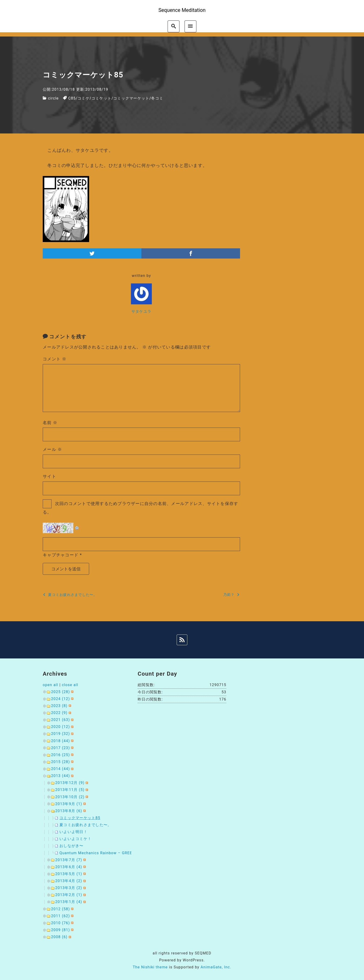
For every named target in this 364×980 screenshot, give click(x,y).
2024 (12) (60, 699)
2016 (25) (60, 755)
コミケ (84, 98)
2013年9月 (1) (69, 804)
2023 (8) (59, 706)
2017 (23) (60, 748)
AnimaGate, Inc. (216, 967)
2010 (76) (60, 923)
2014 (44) (60, 769)
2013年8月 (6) (69, 811)
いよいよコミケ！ (75, 839)
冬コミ (157, 98)
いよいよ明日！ (73, 832)
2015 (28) (60, 762)
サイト (49, 476)
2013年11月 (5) (70, 790)
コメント (55, 359)
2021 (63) (60, 720)
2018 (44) (60, 741)
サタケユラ (141, 311)
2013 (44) (60, 776)
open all (50, 685)
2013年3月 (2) (69, 888)
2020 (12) (60, 727)
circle (53, 98)
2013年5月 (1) (69, 874)
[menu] (190, 26)
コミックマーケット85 (80, 818)
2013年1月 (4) (69, 902)
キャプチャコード (61, 555)
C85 (72, 98)
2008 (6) (59, 937)
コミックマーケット (131, 98)
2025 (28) (60, 692)
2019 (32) (60, 734)
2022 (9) (59, 713)
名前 (50, 423)
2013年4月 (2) (69, 881)
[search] (174, 26)
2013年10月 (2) (70, 797)
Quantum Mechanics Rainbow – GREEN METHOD (106, 853)
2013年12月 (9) (70, 783)
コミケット (101, 98)
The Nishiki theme (150, 967)
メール (52, 449)
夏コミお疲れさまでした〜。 (85, 825)
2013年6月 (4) (69, 867)
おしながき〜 (71, 846)
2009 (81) (60, 930)
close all (70, 685)
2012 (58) (60, 909)
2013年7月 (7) (69, 860)
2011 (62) (60, 916)
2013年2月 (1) (69, 895)
